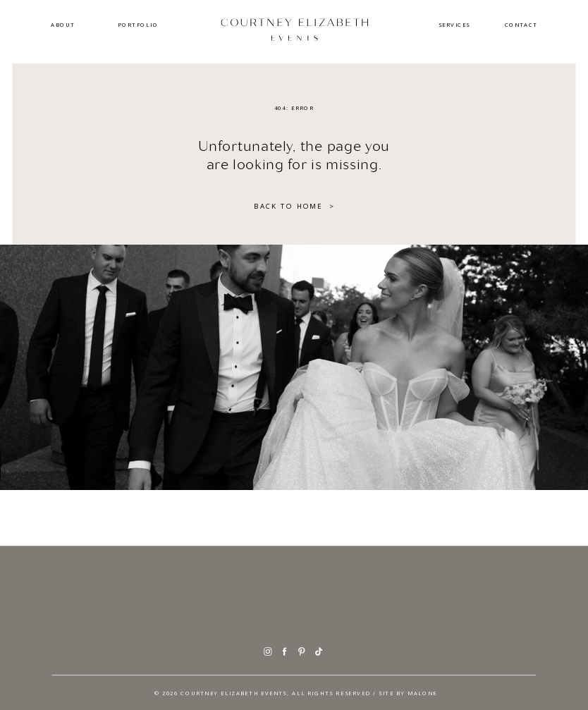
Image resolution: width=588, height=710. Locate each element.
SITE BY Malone (408, 692)
